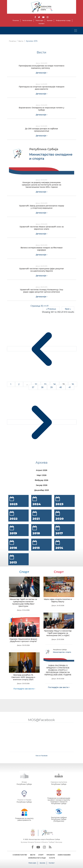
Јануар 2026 (42, 485)
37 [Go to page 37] (33, 387)
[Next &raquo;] (42, 422)
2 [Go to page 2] (19, 384)
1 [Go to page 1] (11, 384)
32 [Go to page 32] (36, 384)
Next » (68, 309)
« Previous (51, 309)
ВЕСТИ (33, 855)
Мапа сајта (39, 20)
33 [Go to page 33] (45, 384)
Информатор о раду (63, 20)
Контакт (42, 24)
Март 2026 (42, 475)
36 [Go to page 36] (73, 384)
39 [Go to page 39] (52, 387)
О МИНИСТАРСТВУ (20, 855)
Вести (21, 41)
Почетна (16, 20)
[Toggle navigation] (76, 31)
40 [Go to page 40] (61, 387)
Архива (50, 20)
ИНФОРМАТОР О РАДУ (37, 858)
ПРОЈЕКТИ (51, 855)
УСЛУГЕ (52, 858)
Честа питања (27, 20)
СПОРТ (41, 855)
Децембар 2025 (42, 490)
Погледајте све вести (24, 689)
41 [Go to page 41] (70, 387)
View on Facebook (42, 756)
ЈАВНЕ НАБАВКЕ (64, 855)
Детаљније (42, 73)
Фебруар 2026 (42, 480)
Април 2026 (42, 470)
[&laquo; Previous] (42, 349)
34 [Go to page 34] (55, 384)
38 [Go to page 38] (42, 387)
